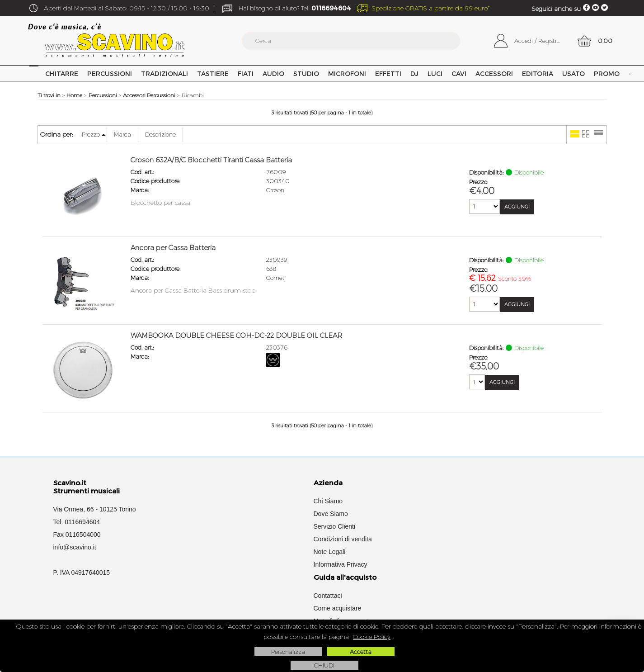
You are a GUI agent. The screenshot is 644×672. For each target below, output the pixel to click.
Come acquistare (338, 608)
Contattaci (328, 596)
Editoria (538, 73)
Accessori (494, 73)
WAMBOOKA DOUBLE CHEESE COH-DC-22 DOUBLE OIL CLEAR (236, 336)
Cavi (459, 73)
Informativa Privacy (341, 564)
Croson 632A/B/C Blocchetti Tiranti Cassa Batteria (211, 160)
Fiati (246, 73)
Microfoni (347, 73)
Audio (273, 73)
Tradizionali (165, 73)
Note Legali (330, 552)
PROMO (607, 73)
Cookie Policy (372, 637)
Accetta (361, 652)
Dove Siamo (331, 514)
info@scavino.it (75, 547)
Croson (275, 190)
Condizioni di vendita (343, 539)
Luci (435, 73)
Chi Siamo (328, 501)
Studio (306, 73)
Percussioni (110, 73)
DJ (414, 73)
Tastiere (213, 73)
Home (34, 73)
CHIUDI (324, 665)
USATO (573, 73)
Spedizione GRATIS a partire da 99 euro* (431, 8)
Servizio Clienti (335, 526)
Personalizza (288, 652)
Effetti (388, 73)
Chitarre (62, 73)
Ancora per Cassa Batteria (173, 248)
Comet (275, 278)
